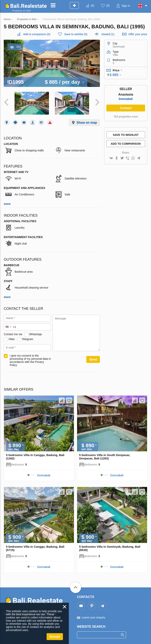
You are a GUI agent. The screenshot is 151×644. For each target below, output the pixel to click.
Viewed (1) (108, 34)
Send (93, 359)
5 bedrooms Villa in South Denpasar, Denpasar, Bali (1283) (105, 457)
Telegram (28, 339)
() (93, 6)
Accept (55, 637)
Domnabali (126, 99)
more (7, 204)
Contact (126, 108)
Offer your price (138, 34)
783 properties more (126, 117)
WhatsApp (35, 334)
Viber (12, 339)
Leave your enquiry (93, 617)
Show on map (87, 123)
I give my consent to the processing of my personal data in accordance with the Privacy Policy (30, 360)
